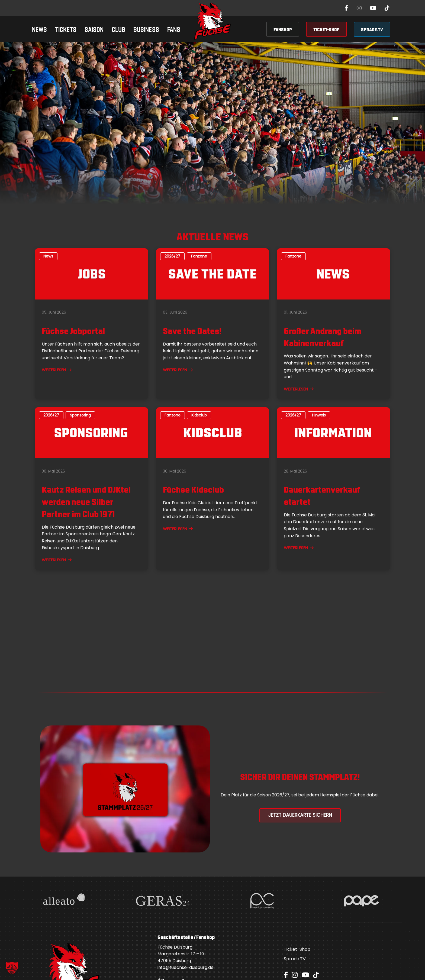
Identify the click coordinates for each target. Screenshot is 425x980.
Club (118, 29)
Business (146, 29)
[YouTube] (373, 8)
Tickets (66, 29)
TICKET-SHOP (326, 29)
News (39, 29)
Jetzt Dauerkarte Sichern (300, 815)
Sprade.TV (295, 959)
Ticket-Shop (297, 949)
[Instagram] (359, 8)
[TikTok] (387, 8)
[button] (12, 968)
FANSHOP (283, 29)
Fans (174, 29)
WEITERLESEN (57, 370)
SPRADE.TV (372, 29)
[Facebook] (347, 8)
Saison (94, 29)
